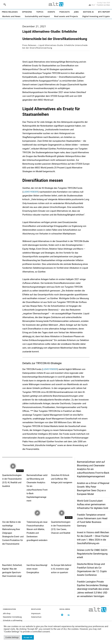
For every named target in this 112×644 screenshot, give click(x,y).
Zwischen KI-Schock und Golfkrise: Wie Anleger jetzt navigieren (62, 479)
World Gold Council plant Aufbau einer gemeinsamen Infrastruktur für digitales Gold (93, 504)
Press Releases (29, 45)
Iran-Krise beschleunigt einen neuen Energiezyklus (37, 569)
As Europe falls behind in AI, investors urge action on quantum (61, 569)
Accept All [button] (28, 637)
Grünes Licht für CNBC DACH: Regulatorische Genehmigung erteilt (92, 554)
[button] (5, 4)
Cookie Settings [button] (12, 637)
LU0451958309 (31, 192)
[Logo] (56, 4)
